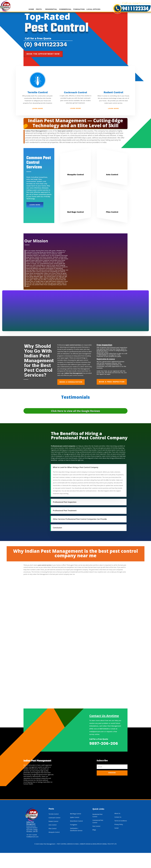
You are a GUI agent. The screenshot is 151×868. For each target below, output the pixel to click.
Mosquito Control (75, 190)
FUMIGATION (78, 9)
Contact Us (118, 832)
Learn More (38, 121)
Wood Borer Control (76, 836)
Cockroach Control (75, 105)
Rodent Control (113, 105)
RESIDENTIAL (51, 9)
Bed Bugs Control (75, 227)
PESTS (39, 9)
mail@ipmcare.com (97, 747)
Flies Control (112, 227)
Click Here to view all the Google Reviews (75, 425)
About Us (117, 829)
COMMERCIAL (65, 9)
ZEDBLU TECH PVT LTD (111, 859)
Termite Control (38, 105)
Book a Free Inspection (112, 399)
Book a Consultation (71, 399)
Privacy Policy (119, 839)
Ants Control (112, 190)
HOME (31, 9)
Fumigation (74, 840)
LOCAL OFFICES (93, 9)
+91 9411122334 (32, 850)
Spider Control (75, 833)
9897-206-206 (104, 758)
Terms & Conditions (121, 836)
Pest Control (96, 841)
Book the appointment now (43, 67)
